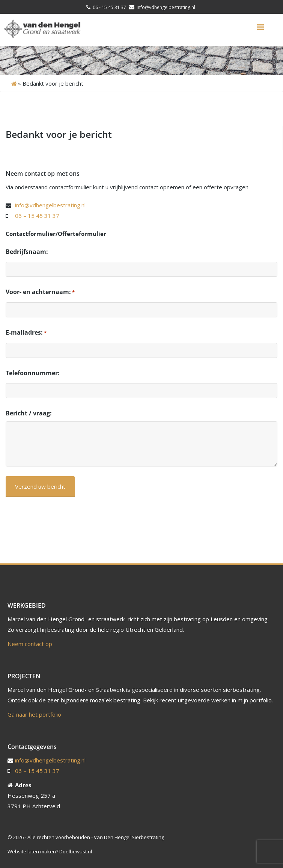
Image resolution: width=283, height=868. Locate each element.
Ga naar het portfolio (34, 714)
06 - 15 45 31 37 (109, 7)
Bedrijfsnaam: (27, 252)
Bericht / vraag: (29, 413)
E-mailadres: (26, 333)
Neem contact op (30, 644)
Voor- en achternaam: (40, 292)
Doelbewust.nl (76, 851)
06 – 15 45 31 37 (37, 216)
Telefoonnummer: (33, 373)
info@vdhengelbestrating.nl (165, 7)
